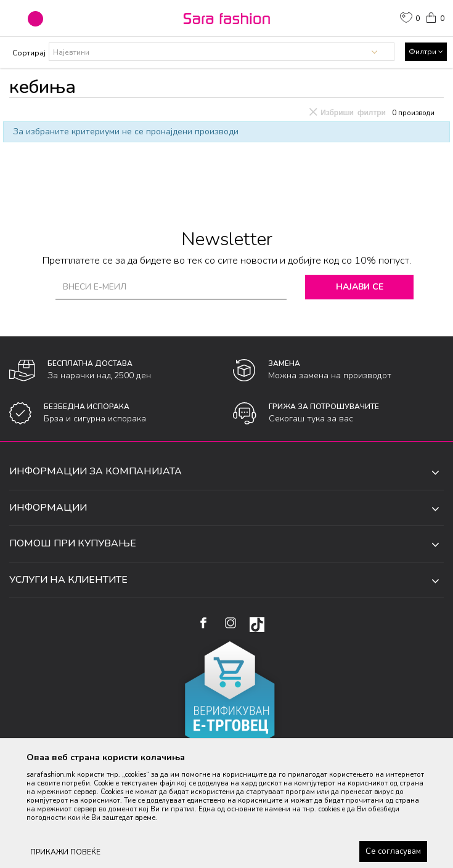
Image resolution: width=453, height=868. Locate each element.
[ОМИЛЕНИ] (410, 19)
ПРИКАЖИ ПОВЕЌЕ (65, 852)
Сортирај (29, 53)
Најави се (362, 287)
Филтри (426, 52)
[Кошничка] (435, 17)
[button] (35, 19)
